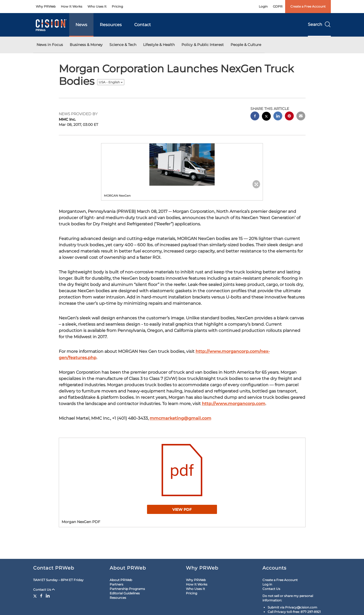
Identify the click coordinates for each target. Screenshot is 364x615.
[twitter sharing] (266, 117)
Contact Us (44, 590)
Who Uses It (97, 6)
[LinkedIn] (48, 596)
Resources (111, 25)
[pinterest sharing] (289, 117)
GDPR (278, 6)
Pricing (117, 6)
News (81, 25)
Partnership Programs (127, 589)
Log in (267, 584)
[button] (182, 165)
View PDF (182, 509)
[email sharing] (301, 117)
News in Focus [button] (50, 45)
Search (319, 24)
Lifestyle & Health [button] (159, 45)
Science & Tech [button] (123, 45)
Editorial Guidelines (125, 593)
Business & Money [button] (86, 45)
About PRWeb (121, 580)
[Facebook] (41, 596)
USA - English (111, 82)
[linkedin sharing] (278, 117)
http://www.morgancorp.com (234, 404)
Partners (116, 584)
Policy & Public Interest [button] (203, 45)
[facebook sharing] (255, 117)
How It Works (72, 6)
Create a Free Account (308, 6)
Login (263, 6)
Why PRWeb (46, 6)
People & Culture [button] (246, 45)
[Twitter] (36, 596)
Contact (143, 25)
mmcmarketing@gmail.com (180, 418)
